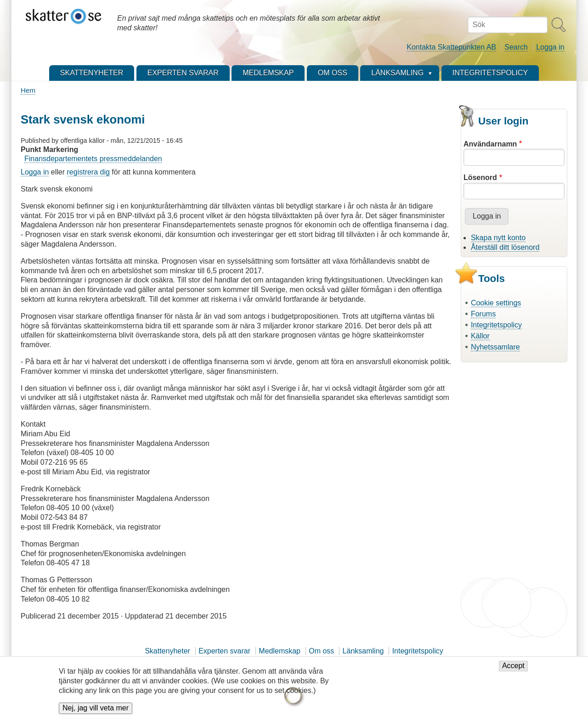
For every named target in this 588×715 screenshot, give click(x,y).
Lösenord (480, 177)
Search (516, 47)
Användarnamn (490, 144)
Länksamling (363, 651)
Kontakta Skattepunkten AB (451, 47)
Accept (513, 670)
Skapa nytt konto (498, 238)
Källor (480, 336)
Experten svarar (224, 651)
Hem (28, 90)
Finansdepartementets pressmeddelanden (93, 159)
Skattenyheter (167, 651)
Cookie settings (496, 303)
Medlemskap (280, 651)
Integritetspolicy (496, 325)
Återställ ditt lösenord (505, 247)
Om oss (321, 651)
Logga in (550, 47)
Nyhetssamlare (495, 347)
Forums (483, 314)
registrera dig (88, 172)
